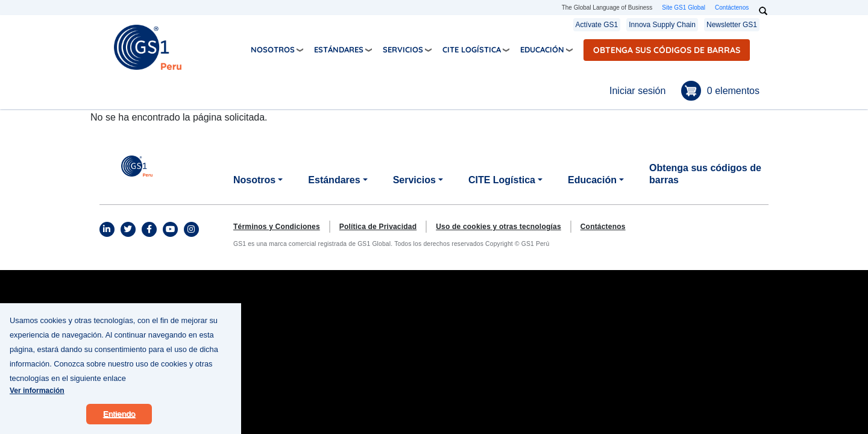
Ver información (37, 398)
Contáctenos (732, 8)
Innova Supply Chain (662, 25)
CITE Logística (472, 49)
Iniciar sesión (637, 91)
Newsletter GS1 (732, 25)
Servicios (403, 49)
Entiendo (119, 422)
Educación (542, 49)
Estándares (339, 49)
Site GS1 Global (684, 8)
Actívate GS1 (597, 25)
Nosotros (273, 49)
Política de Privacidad (378, 227)
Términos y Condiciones (277, 227)
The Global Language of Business (607, 8)
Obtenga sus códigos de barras (667, 50)
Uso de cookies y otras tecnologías (498, 227)
